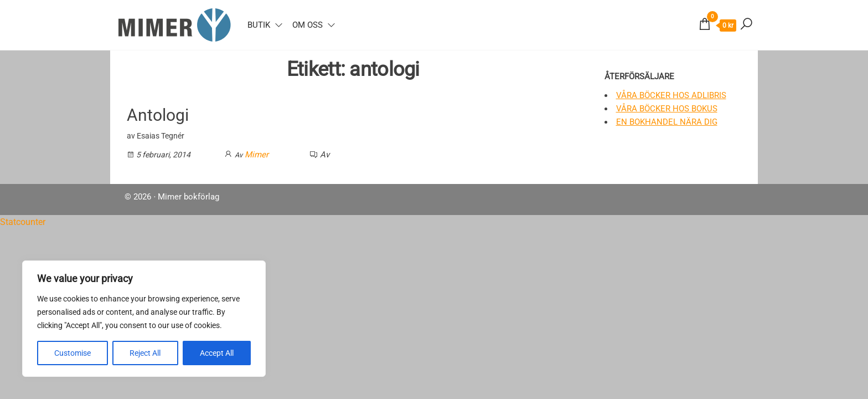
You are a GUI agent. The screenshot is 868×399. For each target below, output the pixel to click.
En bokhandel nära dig (667, 122)
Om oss (308, 25)
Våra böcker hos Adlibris (671, 95)
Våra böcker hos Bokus (667, 109)
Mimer (257, 155)
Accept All (217, 353)
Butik (259, 25)
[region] (144, 319)
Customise (73, 353)
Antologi (158, 115)
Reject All (145, 353)
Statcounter (23, 222)
